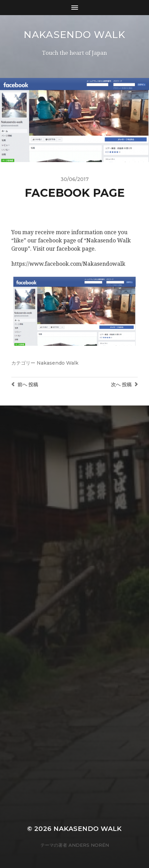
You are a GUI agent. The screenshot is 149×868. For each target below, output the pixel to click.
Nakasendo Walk (74, 35)
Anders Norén (89, 845)
